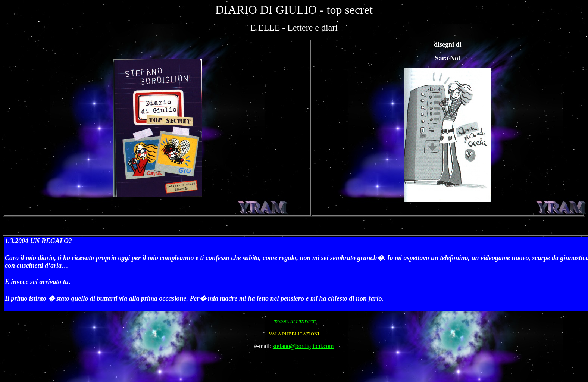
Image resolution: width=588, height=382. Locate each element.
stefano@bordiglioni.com (303, 346)
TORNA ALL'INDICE (295, 322)
